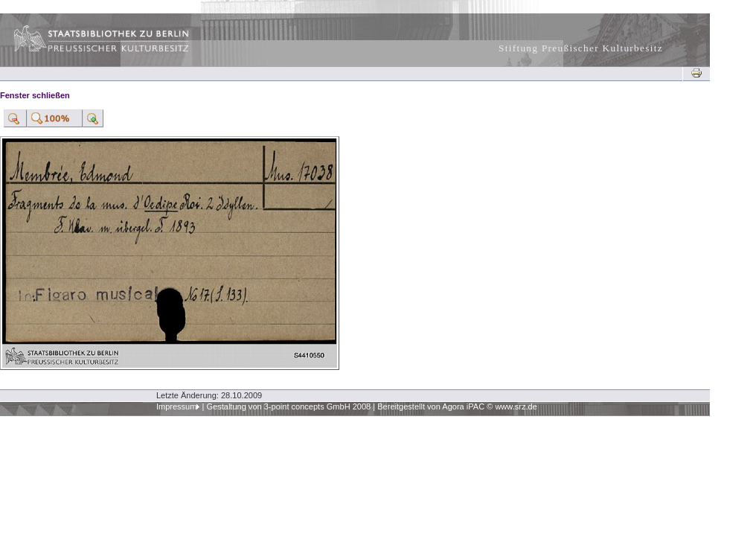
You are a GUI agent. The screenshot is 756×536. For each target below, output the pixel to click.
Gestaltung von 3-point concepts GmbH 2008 (288, 406)
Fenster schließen (35, 95)
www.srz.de (516, 406)
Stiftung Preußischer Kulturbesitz (581, 48)
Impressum (177, 406)
